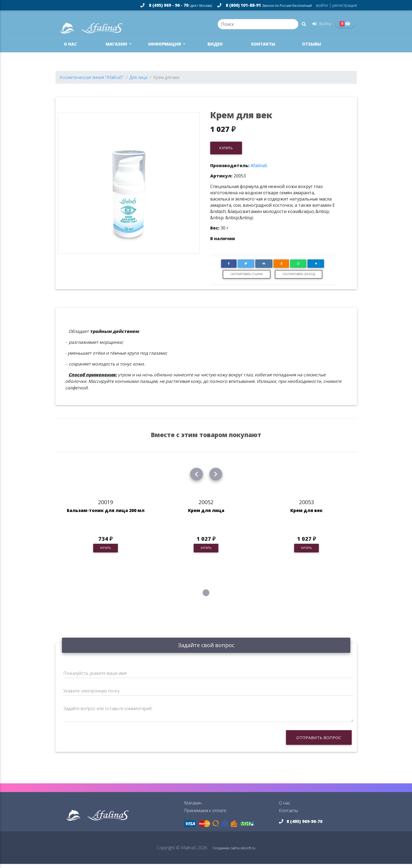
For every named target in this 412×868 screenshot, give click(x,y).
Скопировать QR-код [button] (299, 278)
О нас (70, 48)
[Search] (258, 26)
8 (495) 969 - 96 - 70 (176, 5)
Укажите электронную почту (91, 695)
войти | (324, 5)
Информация (165, 48)
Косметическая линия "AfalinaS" (92, 81)
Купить (226, 152)
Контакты (263, 48)
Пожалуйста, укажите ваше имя (95, 677)
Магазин (117, 48)
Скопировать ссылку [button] (246, 278)
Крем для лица (206, 514)
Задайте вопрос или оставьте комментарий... (109, 712)
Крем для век (306, 514)
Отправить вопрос (319, 741)
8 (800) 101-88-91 (265, 5)
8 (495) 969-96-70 (301, 825)
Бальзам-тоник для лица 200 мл (106, 514)
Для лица (139, 81)
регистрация (344, 5)
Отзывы (312, 48)
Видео (215, 48)
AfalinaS (259, 169)
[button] (229, 268)
